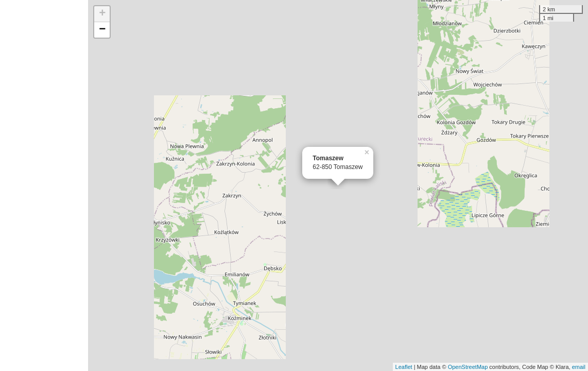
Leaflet (404, 367)
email (579, 367)
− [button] (102, 30)
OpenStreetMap (468, 367)
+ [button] (102, 14)
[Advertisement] (44, 185)
